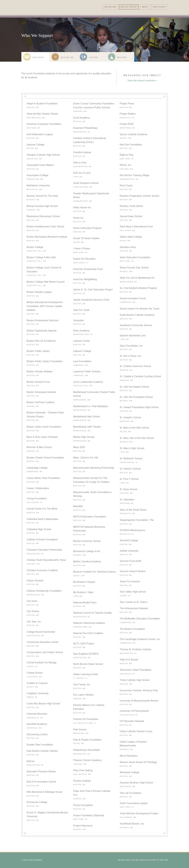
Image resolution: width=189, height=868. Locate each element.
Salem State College (131, 237)
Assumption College (38, 175)
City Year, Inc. (34, 622)
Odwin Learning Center (86, 674)
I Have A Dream (82, 249)
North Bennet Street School (88, 664)
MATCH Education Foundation (90, 517)
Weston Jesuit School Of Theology (138, 762)
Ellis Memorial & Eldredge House (45, 792)
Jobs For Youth (81, 310)
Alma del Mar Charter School (42, 114)
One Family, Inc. (82, 684)
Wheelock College (130, 772)
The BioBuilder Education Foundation (140, 619)
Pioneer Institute (82, 781)
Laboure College (82, 351)
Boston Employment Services (43, 320)
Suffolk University (129, 551)
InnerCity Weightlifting (85, 279)
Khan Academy (81, 331)
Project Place (127, 104)
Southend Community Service (136, 325)
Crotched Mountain (37, 714)
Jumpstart (79, 320)
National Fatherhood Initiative (89, 623)
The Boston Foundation (132, 629)
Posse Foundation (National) (89, 815)
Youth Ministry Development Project (139, 813)
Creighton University (38, 693)
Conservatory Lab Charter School (45, 652)
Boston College (35, 247)
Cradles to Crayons (37, 683)
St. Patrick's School (130, 469)
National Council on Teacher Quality (93, 613)
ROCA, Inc (126, 165)
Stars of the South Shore (133, 510)
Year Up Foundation (131, 793)
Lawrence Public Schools (87, 372)
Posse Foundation (83, 805)
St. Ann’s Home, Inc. (131, 356)
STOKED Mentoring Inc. (133, 530)
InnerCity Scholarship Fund (88, 269)
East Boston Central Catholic (42, 751)
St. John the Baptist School (134, 387)
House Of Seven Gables (86, 238)
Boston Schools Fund (38, 382)
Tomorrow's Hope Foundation (136, 670)
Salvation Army (128, 247)
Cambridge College (37, 468)
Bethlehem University (38, 185)
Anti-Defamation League (40, 134)
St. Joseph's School (130, 417)
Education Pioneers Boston (41, 771)
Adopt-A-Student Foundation (42, 104)
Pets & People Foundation (87, 740)
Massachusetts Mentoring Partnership (94, 468)
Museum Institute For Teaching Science (95, 572)
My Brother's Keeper (84, 582)
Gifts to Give (80, 163)
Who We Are (110, 7)
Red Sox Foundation (131, 145)
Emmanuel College (37, 802)
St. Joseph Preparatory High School (139, 407)
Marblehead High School (87, 417)
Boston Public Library (38, 351)
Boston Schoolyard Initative (41, 392)
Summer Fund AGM (130, 561)
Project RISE (127, 124)
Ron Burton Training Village (135, 175)
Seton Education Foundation (135, 257)
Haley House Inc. (83, 207)
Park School (80, 730)
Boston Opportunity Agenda (42, 331)
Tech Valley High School (133, 592)
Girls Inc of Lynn (82, 173)
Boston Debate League (39, 292)
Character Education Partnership (44, 550)
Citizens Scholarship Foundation (44, 591)
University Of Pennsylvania (134, 711)
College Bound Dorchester (41, 632)
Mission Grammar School (87, 541)
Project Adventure (83, 826)
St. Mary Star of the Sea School (137, 438)
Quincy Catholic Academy (134, 134)
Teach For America (130, 581)
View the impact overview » (142, 80)
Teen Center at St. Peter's (134, 602)
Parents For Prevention (86, 719)
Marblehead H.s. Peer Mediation (91, 406)
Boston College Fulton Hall (41, 257)
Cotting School (35, 673)
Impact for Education (84, 259)
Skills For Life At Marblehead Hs (137, 278)
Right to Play (127, 155)
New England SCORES (86, 654)
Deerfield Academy (37, 724)
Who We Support (129, 7)
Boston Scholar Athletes (40, 372)
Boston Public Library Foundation (45, 361)
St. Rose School (129, 489)
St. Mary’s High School (132, 448)
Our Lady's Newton (84, 695)
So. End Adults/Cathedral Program (138, 288)
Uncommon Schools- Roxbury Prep (139, 690)
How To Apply (159, 7)
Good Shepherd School (86, 183)
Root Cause (126, 185)
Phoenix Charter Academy (87, 760)
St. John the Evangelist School (136, 397)
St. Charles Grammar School (135, 366)
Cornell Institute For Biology (42, 663)
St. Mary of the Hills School (134, 428)
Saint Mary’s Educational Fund (136, 227)
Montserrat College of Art (87, 551)
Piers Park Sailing (83, 770)
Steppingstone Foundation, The (137, 520)
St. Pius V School (129, 479)
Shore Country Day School (134, 268)
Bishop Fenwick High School (42, 206)
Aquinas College (36, 145)
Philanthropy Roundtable (87, 750)
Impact (145, 7)
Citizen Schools (35, 581)
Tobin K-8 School (129, 660)
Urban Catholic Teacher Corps (136, 731)
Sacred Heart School (131, 216)
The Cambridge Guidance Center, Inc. (140, 639)
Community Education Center (43, 642)
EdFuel (31, 761)
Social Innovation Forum (133, 298)
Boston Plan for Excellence (41, 341)
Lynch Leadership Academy (88, 382)
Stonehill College (129, 540)
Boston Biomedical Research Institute (47, 237)
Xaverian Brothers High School (136, 783)
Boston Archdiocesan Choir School (45, 227)
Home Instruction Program (87, 228)
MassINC (78, 506)
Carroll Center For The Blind (42, 509)
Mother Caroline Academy (87, 561)
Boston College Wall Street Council (46, 282)
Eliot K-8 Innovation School (41, 782)
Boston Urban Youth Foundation (44, 427)
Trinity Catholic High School (135, 680)
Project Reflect (128, 114)
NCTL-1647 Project (84, 644)
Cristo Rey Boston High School (43, 704)
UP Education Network (132, 721)
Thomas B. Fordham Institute (135, 649)
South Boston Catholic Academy (137, 315)
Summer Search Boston (133, 571)
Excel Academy (82, 118)
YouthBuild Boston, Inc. (132, 824)
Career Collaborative (38, 488)
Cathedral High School (39, 529)
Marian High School (84, 437)
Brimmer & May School (39, 447)
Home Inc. (79, 218)
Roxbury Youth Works (131, 206)
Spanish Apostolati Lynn (133, 335)
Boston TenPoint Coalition (41, 402)
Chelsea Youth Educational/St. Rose (46, 560)
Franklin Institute (82, 152)
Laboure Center (82, 341)
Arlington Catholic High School (43, 155)
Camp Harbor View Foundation (43, 478)
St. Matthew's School (131, 458)
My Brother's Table (83, 592)
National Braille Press (85, 603)
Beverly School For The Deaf (42, 196)
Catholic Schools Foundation (42, 540)
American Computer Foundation (44, 124)
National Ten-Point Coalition (88, 633)
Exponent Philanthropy (85, 128)
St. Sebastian (127, 500)
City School (33, 611)
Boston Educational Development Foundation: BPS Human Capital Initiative (45, 306)
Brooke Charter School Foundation (45, 458)
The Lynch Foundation (46, 13)
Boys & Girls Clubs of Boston (42, 437)
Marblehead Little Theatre (87, 427)
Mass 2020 (79, 447)
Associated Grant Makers (40, 165)
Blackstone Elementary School (43, 216)
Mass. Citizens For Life (86, 458)
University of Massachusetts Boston (139, 701)
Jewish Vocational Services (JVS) (91, 300)
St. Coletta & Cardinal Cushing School (140, 376)
